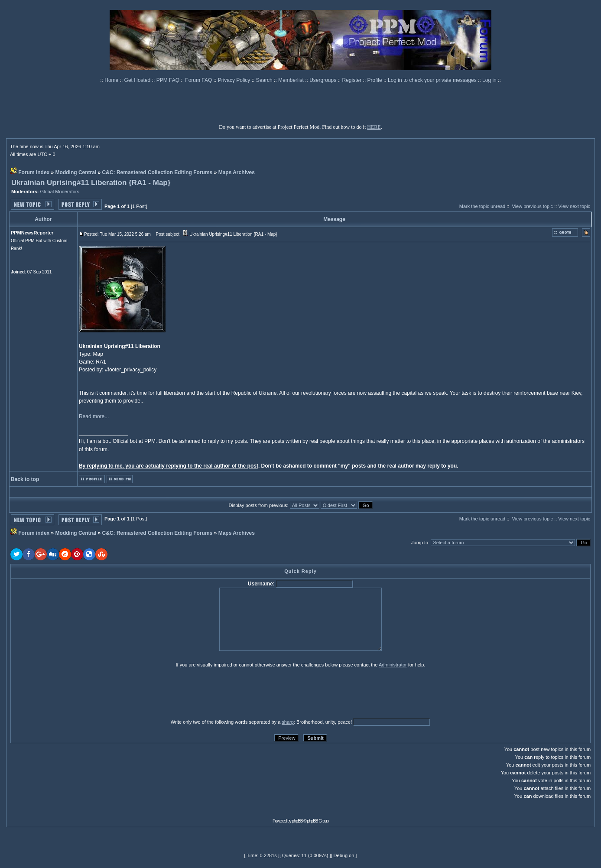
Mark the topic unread (482, 206)
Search (265, 80)
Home (112, 80)
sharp (288, 722)
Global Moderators (60, 192)
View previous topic (533, 206)
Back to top (25, 479)
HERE (374, 127)
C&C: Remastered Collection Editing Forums (158, 172)
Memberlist (292, 80)
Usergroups (323, 80)
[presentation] (78, 693)
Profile (375, 80)
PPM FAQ (169, 80)
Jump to (420, 543)
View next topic (574, 206)
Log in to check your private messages (433, 80)
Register (353, 80)
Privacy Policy (235, 80)
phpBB (297, 821)
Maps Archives (237, 172)
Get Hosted (138, 80)
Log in (489, 80)
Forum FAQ (199, 80)
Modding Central (76, 172)
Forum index (34, 172)
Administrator (393, 665)
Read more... (94, 416)
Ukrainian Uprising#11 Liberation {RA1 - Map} (91, 183)
